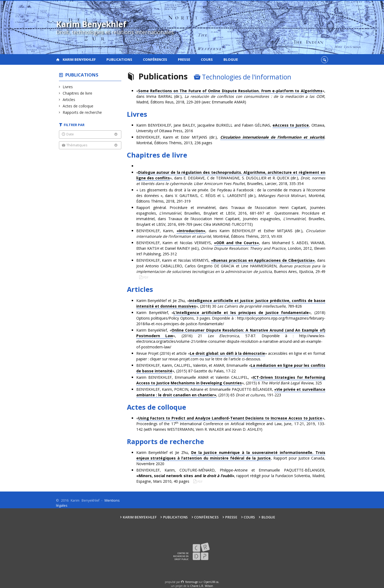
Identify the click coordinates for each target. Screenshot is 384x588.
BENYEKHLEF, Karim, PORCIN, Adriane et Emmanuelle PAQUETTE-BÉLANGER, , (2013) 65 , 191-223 (231, 392)
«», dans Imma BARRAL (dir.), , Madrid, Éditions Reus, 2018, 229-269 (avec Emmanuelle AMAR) (231, 96)
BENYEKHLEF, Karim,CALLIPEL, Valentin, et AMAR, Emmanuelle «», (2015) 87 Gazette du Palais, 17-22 (231, 368)
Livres (68, 87)
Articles (69, 100)
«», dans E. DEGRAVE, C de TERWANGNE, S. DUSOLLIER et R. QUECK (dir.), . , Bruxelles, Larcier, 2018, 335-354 (231, 178)
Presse (184, 59)
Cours (207, 59)
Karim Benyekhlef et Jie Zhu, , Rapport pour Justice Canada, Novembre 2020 (231, 458)
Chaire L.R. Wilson (202, 586)
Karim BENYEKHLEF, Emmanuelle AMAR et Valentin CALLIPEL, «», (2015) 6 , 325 (231, 380)
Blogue (231, 59)
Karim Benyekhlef (79, 59)
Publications (119, 59)
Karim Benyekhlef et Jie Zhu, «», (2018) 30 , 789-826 (231, 303)
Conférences (155, 59)
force (192, 582)
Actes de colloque (78, 106)
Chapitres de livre (78, 93)
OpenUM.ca (211, 582)
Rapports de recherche (82, 112)
